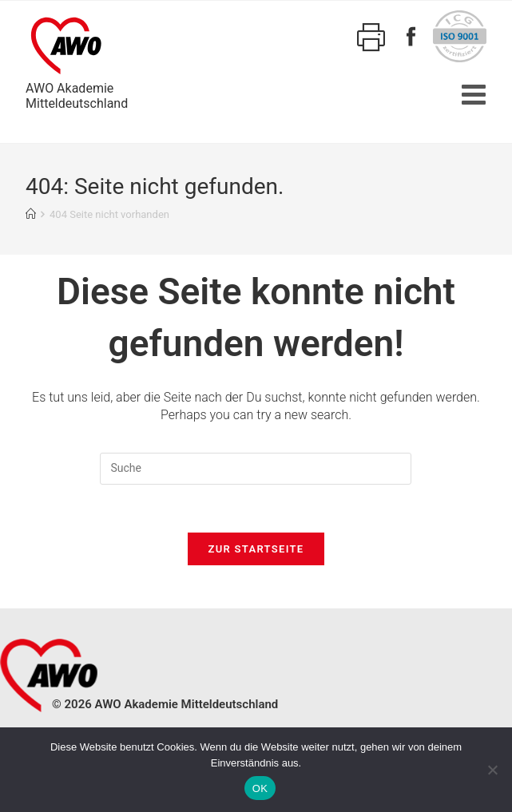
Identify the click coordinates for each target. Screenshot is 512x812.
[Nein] (492, 770)
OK (260, 788)
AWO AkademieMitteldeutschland (77, 61)
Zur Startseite (256, 549)
